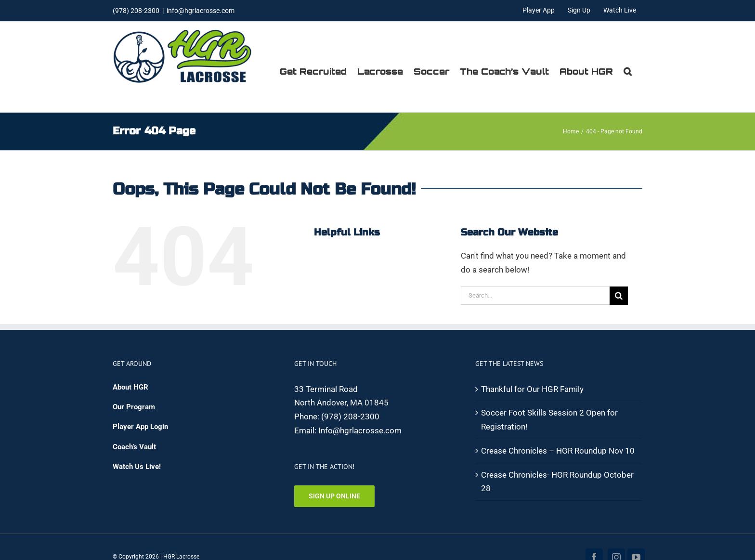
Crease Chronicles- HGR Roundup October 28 (557, 482)
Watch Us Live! (137, 467)
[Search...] (535, 296)
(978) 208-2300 (350, 417)
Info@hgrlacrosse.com (360, 430)
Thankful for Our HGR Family (532, 389)
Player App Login (140, 427)
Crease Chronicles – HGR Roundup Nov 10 (558, 451)
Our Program (134, 407)
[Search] (619, 296)
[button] (628, 71)
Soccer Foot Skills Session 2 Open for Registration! (549, 420)
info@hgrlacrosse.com (201, 11)
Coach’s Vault (134, 447)
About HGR (130, 387)
